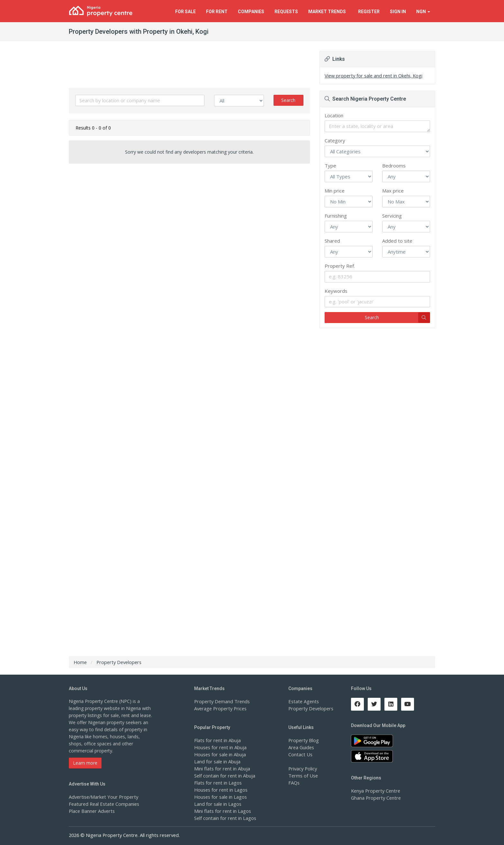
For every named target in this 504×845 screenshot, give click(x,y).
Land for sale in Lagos (217, 804)
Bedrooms (394, 166)
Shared (332, 241)
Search (288, 100)
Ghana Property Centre (375, 798)
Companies (251, 12)
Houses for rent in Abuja (220, 747)
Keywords (336, 291)
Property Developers (310, 708)
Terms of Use (303, 775)
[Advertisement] (189, 218)
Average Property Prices (219, 708)
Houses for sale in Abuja (220, 754)
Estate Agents (303, 701)
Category (335, 140)
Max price (393, 191)
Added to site (397, 241)
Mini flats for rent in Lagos (222, 811)
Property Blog (303, 740)
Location (334, 115)
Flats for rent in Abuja (217, 740)
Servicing (392, 216)
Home (80, 662)
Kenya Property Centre (375, 791)
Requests (286, 12)
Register (369, 12)
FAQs (294, 782)
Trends (328, 12)
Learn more (85, 763)
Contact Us (300, 754)
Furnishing (336, 216)
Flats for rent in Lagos (217, 782)
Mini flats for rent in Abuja (221, 768)
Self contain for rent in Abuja (224, 775)
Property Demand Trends (221, 701)
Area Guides (301, 747)
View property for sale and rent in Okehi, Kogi (372, 75)
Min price (335, 191)
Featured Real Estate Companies (103, 804)
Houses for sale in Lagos (220, 797)
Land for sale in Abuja (217, 761)
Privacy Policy (302, 768)
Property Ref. (340, 266)
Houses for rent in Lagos (220, 790)
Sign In (398, 12)
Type (330, 166)
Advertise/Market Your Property (102, 797)
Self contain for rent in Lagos (224, 818)
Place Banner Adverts (91, 811)
